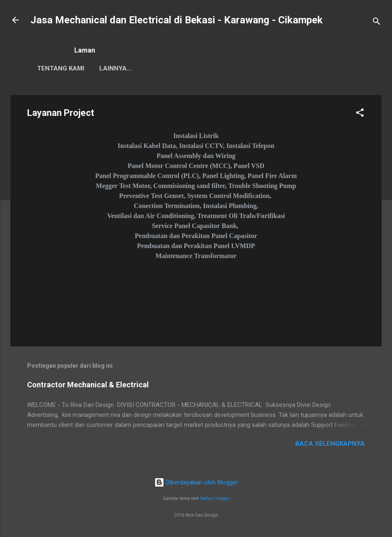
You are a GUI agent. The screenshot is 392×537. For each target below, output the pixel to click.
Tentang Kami (61, 68)
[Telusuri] (377, 23)
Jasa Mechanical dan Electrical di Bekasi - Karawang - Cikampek (177, 20)
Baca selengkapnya (330, 444)
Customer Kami (125, 68)
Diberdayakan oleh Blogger (196, 482)
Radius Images (215, 498)
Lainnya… (183, 68)
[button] (360, 114)
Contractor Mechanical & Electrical (88, 385)
